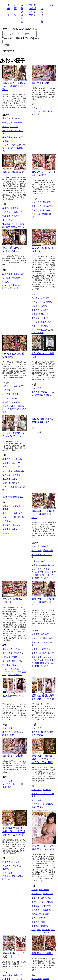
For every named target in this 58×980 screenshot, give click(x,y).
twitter (52, 5)
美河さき (45, 318)
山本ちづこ (46, 898)
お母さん (48, 395)
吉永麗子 (36, 906)
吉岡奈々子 (46, 306)
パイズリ (6, 145)
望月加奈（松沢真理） (13, 475)
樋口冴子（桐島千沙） (13, 394)
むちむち (7, 54)
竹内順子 (6, 390)
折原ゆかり (8, 513)
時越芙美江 (37, 790)
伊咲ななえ (8, 122)
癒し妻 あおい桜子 (42, 83)
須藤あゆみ (19, 471)
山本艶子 (36, 926)
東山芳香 (36, 310)
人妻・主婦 (42, 111)
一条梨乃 (16, 278)
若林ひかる (8, 517)
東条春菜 (6, 118)
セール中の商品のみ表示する (19, 29)
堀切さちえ (48, 910)
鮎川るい (6, 463)
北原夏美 (6, 521)
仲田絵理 (49, 902)
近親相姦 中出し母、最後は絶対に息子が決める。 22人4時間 (43, 759)
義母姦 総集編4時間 (13, 172)
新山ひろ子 (37, 206)
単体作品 (36, 114)
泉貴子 (5, 141)
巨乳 (8, 148)
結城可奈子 (8, 274)
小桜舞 (46, 298)
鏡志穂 (35, 914)
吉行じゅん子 (38, 902)
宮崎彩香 (6, 216)
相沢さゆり (37, 910)
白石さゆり (8, 212)
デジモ (21, 227)
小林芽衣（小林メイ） (13, 525)
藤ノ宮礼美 (19, 517)
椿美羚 (35, 918)
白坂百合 (14, 127)
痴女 (14, 145)
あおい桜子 (19, 137)
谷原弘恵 (6, 483)
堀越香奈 (36, 922)
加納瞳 (35, 314)
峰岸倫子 (18, 122)
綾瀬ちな (36, 326)
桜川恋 (5, 127)
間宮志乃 (6, 282)
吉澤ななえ (48, 302)
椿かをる (36, 898)
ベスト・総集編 (10, 285)
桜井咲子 (6, 278)
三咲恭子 (36, 306)
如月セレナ (17, 479)
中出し (21, 285)
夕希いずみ (37, 210)
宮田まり (47, 790)
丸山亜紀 (16, 118)
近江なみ (45, 310)
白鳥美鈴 (16, 216)
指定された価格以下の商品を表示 (21, 38)
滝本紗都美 (48, 206)
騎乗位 (14, 227)
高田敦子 (16, 483)
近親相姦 (39, 395)
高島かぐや (46, 322)
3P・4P (6, 409)
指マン (51, 111)
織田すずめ (46, 906)
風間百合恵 (37, 298)
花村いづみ (44, 314)
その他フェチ (18, 732)
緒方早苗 (16, 463)
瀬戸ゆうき (8, 220)
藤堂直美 (47, 202)
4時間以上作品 (43, 330)
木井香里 (6, 479)
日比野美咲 (37, 894)
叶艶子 (35, 890)
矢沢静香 (45, 326)
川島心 (5, 533)
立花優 (5, 398)
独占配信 (6, 224)
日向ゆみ (18, 459)
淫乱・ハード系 (15, 675)
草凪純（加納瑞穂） (12, 208)
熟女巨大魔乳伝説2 (13, 497)
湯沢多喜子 (48, 894)
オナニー (45, 392)
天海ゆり (14, 398)
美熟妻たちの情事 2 (42, 953)
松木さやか (8, 459)
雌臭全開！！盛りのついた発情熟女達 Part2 (14, 86)
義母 (34, 111)
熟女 (13, 148)
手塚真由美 (8, 137)
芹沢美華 (36, 322)
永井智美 (36, 318)
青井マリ (43, 918)
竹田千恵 (16, 467)
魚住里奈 (6, 529)
